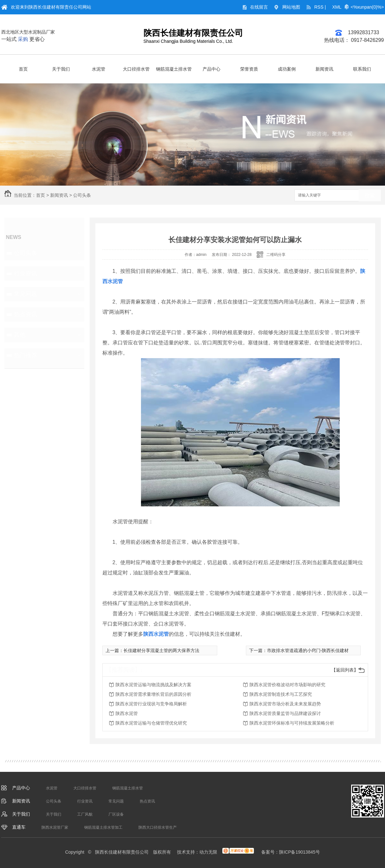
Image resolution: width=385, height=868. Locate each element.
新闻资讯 (324, 69)
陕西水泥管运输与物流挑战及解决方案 (153, 685)
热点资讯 (26, 314)
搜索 (370, 196)
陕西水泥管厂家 (55, 827)
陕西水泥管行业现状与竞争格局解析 (151, 704)
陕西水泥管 (127, 713)
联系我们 (362, 69)
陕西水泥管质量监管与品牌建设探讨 (285, 713)
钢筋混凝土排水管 (174, 69)
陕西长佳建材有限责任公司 (193, 33)
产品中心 (211, 69)
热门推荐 (26, 355)
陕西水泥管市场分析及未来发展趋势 (285, 704)
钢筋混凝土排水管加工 (103, 827)
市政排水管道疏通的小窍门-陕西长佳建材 (308, 650)
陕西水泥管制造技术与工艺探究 (281, 694)
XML (337, 7)
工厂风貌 (85, 814)
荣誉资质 (249, 69)
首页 (23, 69)
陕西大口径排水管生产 (158, 827)
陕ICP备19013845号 (300, 852)
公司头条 (82, 195)
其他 (20, 335)
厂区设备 (116, 814)
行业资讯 (26, 273)
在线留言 (259, 7)
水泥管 (99, 69)
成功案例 (287, 69)
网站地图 (291, 7)
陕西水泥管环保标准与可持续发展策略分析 (292, 723)
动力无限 (208, 852)
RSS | (320, 7)
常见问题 (26, 294)
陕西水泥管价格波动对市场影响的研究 (287, 685)
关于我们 (61, 69)
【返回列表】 (345, 670)
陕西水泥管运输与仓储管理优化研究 (151, 723)
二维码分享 (276, 255)
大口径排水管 (136, 69)
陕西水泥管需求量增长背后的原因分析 (153, 694)
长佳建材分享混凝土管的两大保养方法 (161, 650)
